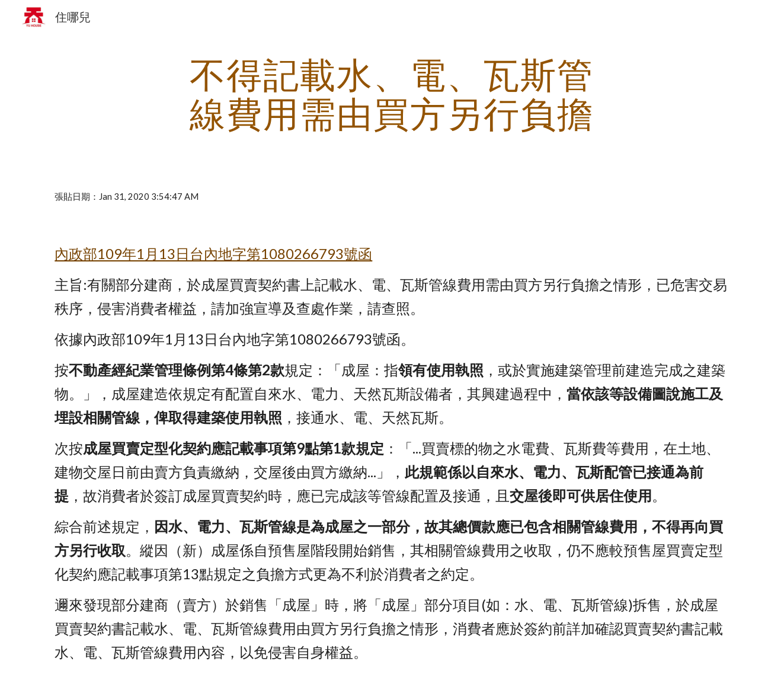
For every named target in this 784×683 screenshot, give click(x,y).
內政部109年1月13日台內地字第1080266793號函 (213, 253)
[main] (392, 94)
